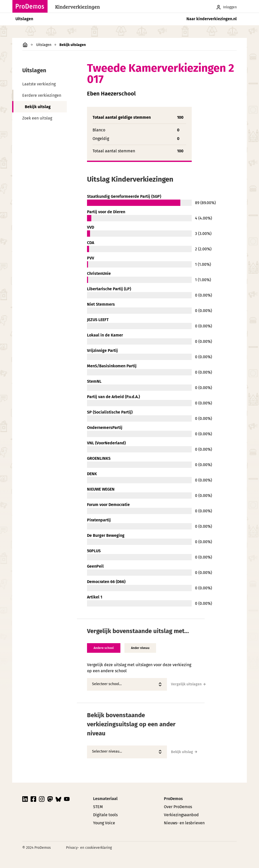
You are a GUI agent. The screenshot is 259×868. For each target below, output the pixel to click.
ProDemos (173, 799)
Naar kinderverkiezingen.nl (212, 19)
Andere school (104, 648)
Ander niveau (140, 648)
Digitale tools (105, 815)
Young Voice (104, 823)
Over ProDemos (178, 807)
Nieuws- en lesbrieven (184, 823)
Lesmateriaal (105, 799)
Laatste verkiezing (39, 84)
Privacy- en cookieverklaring (89, 848)
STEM (98, 807)
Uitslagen (24, 19)
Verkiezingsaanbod (181, 815)
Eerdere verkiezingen (42, 95)
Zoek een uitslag (37, 118)
